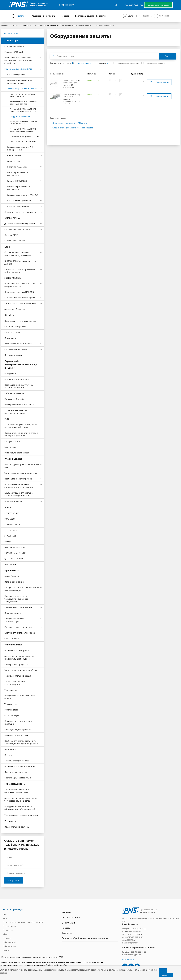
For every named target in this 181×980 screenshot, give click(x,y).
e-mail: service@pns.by (131, 955)
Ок (163, 971)
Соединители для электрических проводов (73, 128)
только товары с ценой (155, 63)
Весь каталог (14, 33)
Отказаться (166, 975)
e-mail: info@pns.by (130, 943)
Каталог (21, 16)
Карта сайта (128, 959)
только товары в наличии (128, 63)
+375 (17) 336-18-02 (135, 937)
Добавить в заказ (161, 82)
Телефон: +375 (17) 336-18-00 (134, 929)
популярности (85, 63)
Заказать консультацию (158, 5)
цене (69, 63)
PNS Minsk (132, 940)
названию (102, 63)
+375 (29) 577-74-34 (134, 934)
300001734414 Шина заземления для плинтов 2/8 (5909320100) (72, 84)
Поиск (168, 56)
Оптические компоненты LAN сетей (70, 123)
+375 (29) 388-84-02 (133, 931)
